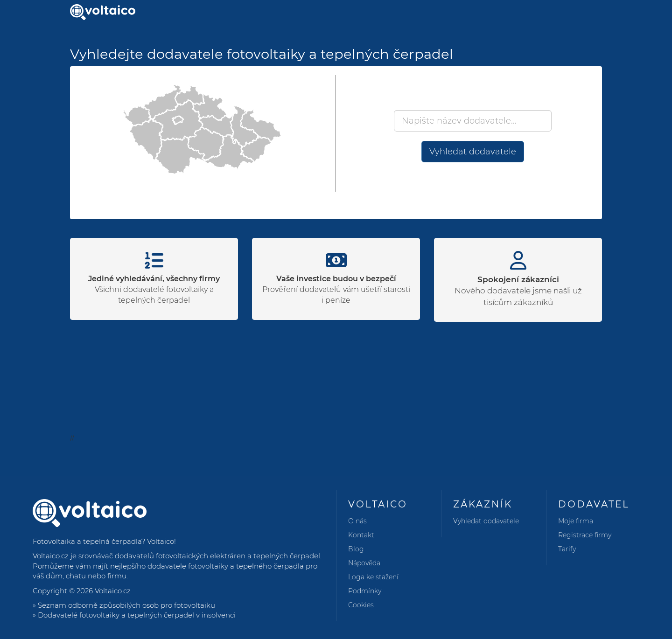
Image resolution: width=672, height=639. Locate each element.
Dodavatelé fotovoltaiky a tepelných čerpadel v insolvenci (137, 615)
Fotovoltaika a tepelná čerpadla (87, 541)
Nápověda (364, 563)
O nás (357, 521)
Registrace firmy (585, 535)
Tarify (567, 549)
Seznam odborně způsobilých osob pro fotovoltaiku (126, 605)
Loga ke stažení (373, 577)
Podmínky (365, 591)
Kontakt (361, 535)
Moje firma (576, 521)
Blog (356, 549)
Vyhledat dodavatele (473, 152)
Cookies (361, 605)
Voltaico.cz (113, 591)
